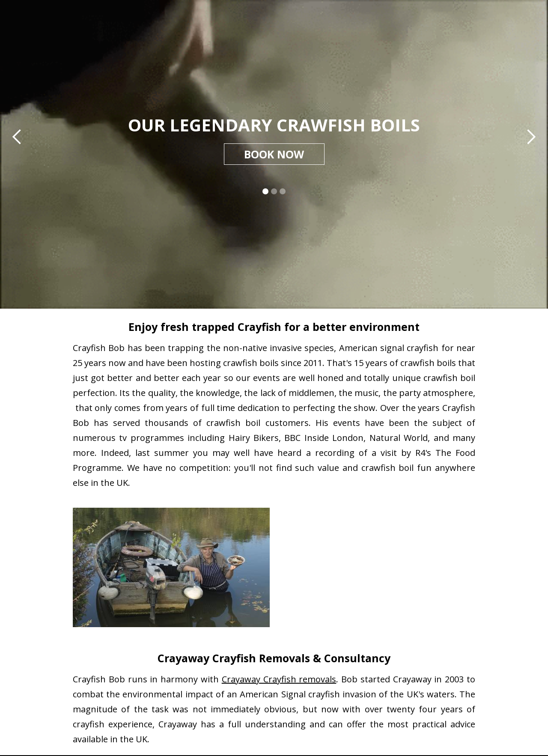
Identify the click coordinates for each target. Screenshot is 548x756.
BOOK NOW (274, 154)
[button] (17, 137)
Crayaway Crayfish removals (279, 679)
